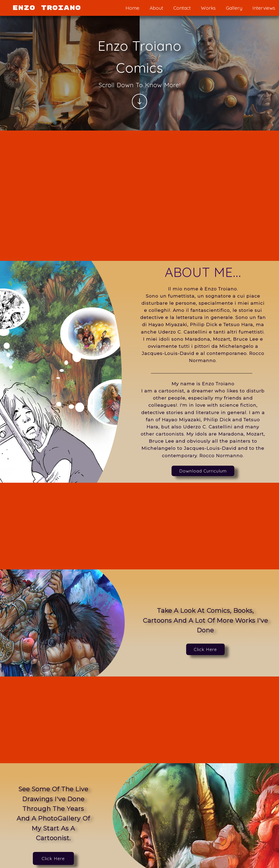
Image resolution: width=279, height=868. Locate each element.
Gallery (234, 8)
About (156, 8)
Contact (182, 8)
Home (132, 8)
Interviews (264, 8)
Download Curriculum (203, 471)
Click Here (205, 649)
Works (208, 8)
